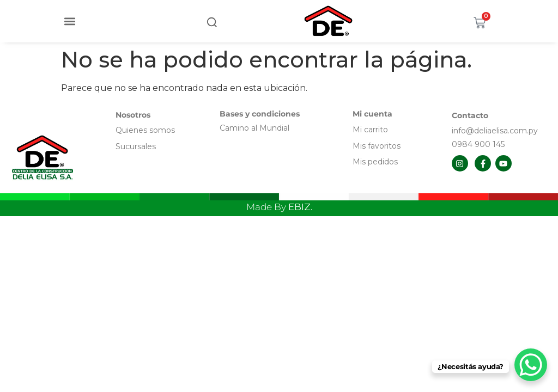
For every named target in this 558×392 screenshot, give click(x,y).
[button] (70, 21)
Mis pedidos (375, 162)
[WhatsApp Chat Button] (531, 365)
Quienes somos (145, 130)
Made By (279, 207)
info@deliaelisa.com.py (495, 131)
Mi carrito (371, 130)
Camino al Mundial (254, 128)
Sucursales (136, 146)
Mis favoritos (377, 146)
